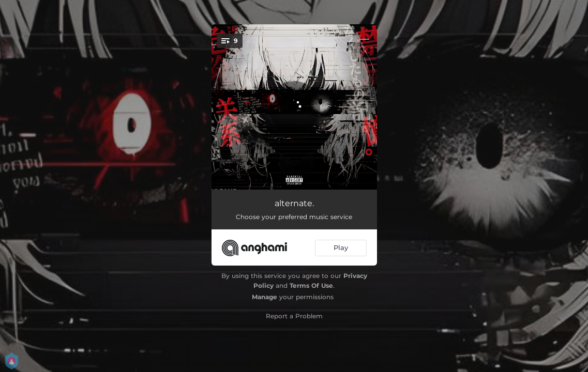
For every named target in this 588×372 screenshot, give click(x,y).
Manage (265, 297)
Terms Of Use (311, 285)
